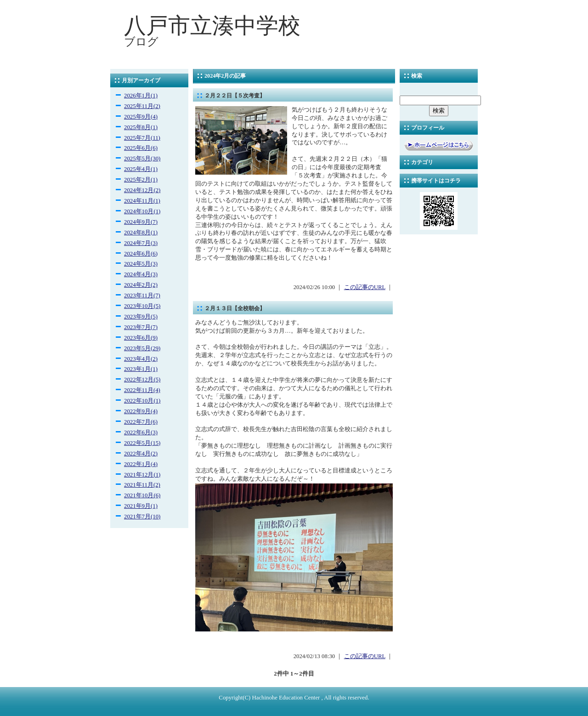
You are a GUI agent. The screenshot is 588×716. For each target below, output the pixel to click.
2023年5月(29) (142, 348)
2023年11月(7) (142, 295)
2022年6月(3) (141, 432)
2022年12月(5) (142, 380)
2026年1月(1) (141, 96)
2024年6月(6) (141, 254)
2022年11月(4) (142, 390)
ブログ (141, 42)
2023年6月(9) (141, 338)
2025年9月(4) (141, 117)
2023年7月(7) (141, 327)
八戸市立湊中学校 (212, 26)
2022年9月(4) (141, 411)
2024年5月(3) (141, 264)
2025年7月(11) (142, 138)
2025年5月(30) (142, 159)
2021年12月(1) (142, 475)
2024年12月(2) (142, 190)
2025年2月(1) (141, 180)
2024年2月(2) (141, 285)
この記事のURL (365, 287)
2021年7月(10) (142, 517)
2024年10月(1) (142, 211)
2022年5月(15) (142, 443)
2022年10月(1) (142, 401)
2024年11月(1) (142, 201)
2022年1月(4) (141, 464)
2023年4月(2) (141, 359)
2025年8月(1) (141, 127)
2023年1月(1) (141, 369)
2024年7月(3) (141, 243)
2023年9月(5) (141, 317)
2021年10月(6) (142, 495)
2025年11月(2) (142, 106)
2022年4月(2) (141, 454)
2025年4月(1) (141, 169)
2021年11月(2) (142, 485)
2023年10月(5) (142, 306)
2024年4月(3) (141, 274)
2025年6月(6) (141, 148)
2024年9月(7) (141, 222)
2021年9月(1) (141, 506)
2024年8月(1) (141, 233)
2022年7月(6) (141, 422)
